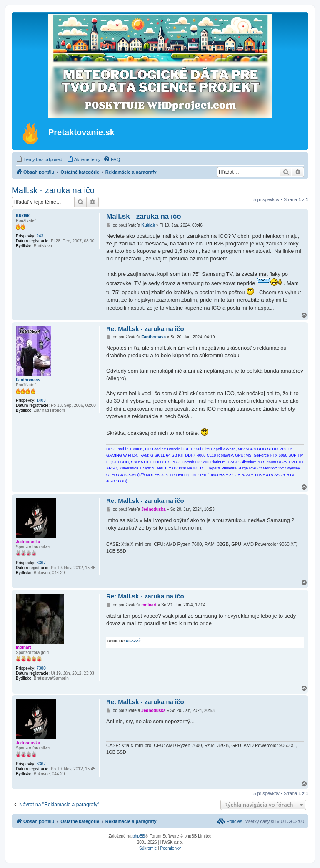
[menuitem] (40, 159)
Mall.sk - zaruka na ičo (53, 190)
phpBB (139, 836)
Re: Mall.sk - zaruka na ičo (145, 329)
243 (40, 236)
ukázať (133, 641)
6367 (41, 563)
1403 (41, 400)
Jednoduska (28, 542)
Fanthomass (28, 380)
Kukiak (23, 216)
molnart (24, 647)
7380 (41, 668)
